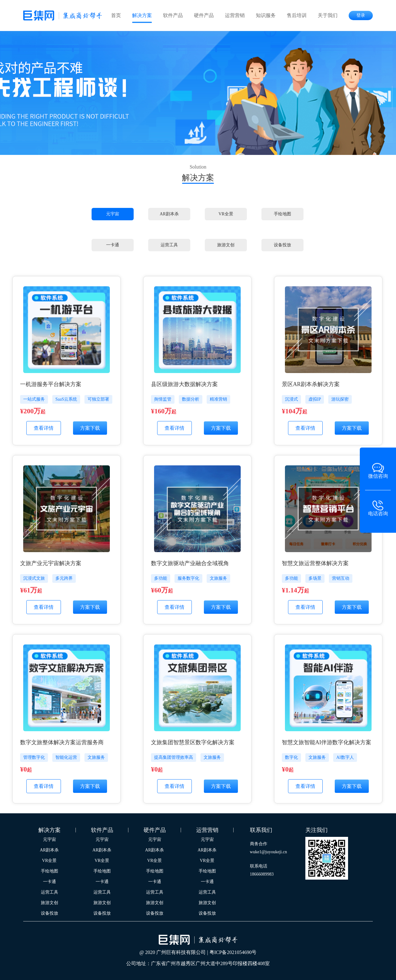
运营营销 (235, 15)
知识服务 (266, 15)
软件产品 (173, 15)
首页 (116, 15)
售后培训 (297, 15)
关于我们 (328, 15)
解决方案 (142, 15)
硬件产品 (204, 15)
